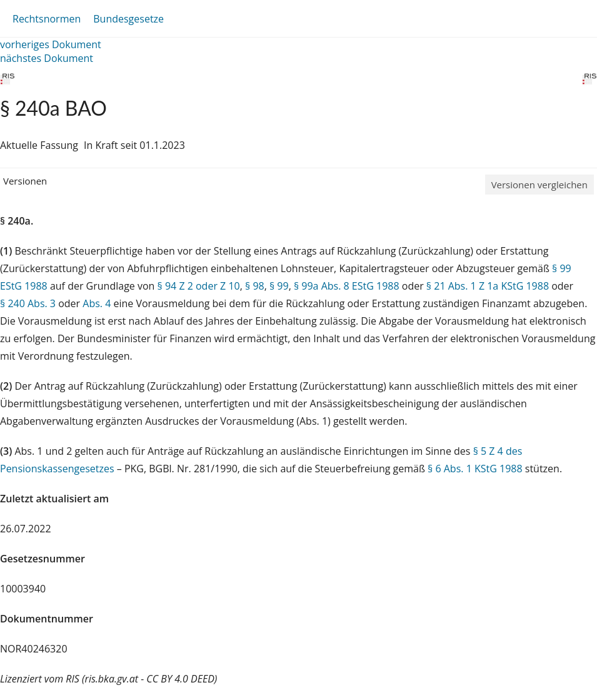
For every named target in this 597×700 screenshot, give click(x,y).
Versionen (25, 181)
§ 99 (279, 286)
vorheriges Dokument (51, 44)
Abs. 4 (97, 303)
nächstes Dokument (47, 58)
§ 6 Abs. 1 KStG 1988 (475, 469)
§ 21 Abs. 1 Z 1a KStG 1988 (488, 286)
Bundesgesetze (128, 19)
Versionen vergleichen (539, 185)
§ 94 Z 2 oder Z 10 (199, 286)
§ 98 (255, 286)
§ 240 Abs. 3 (28, 303)
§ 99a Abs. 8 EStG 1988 (347, 286)
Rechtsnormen (47, 19)
